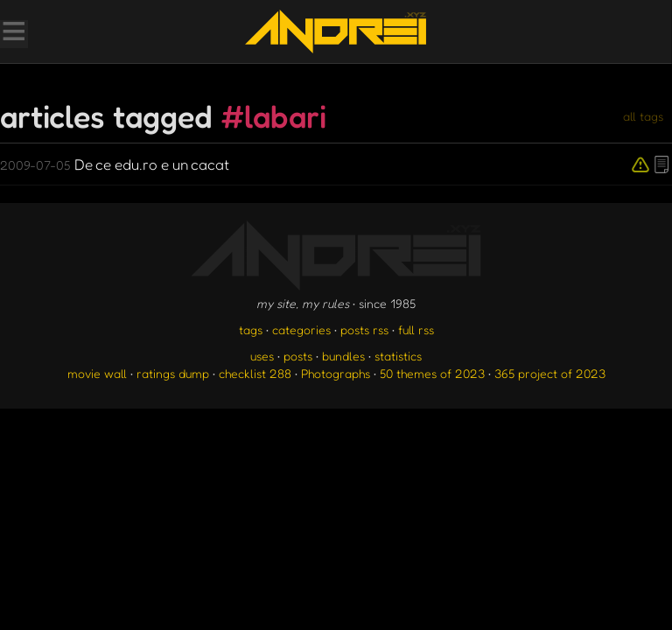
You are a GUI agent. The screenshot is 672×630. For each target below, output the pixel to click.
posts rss (364, 329)
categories (301, 329)
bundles (343, 356)
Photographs (336, 373)
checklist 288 (255, 373)
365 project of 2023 (550, 373)
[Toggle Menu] (13, 33)
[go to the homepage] (336, 31)
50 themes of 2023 (432, 373)
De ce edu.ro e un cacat (115, 164)
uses (262, 356)
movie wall (97, 373)
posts (298, 356)
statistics (398, 356)
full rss (416, 329)
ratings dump (173, 373)
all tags (643, 116)
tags (251, 329)
